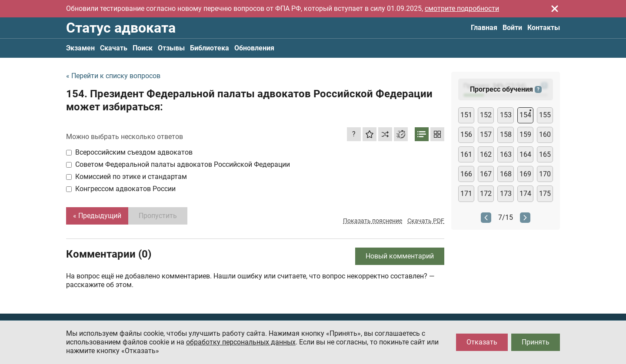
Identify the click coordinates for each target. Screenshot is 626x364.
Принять (536, 342)
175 (545, 194)
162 (486, 154)
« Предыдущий (97, 216)
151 (466, 115)
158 (506, 134)
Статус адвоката (121, 28)
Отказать (482, 342)
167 (486, 174)
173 (506, 194)
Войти (512, 28)
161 (466, 154)
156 (466, 134)
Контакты (544, 28)
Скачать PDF (426, 221)
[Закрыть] (555, 9)
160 (545, 134)
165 (545, 154)
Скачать (114, 48)
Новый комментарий (400, 256)
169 (525, 174)
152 (486, 115)
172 (486, 194)
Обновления (254, 48)
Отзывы (171, 48)
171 (466, 194)
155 (545, 115)
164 (525, 154)
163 (506, 154)
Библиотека (210, 48)
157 (486, 134)
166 (466, 174)
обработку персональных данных (241, 342)
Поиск (143, 48)
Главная (484, 28)
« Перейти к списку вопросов (113, 76)
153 (506, 115)
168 (506, 174)
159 (525, 134)
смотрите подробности (462, 8)
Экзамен (80, 48)
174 (525, 194)
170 (545, 174)
